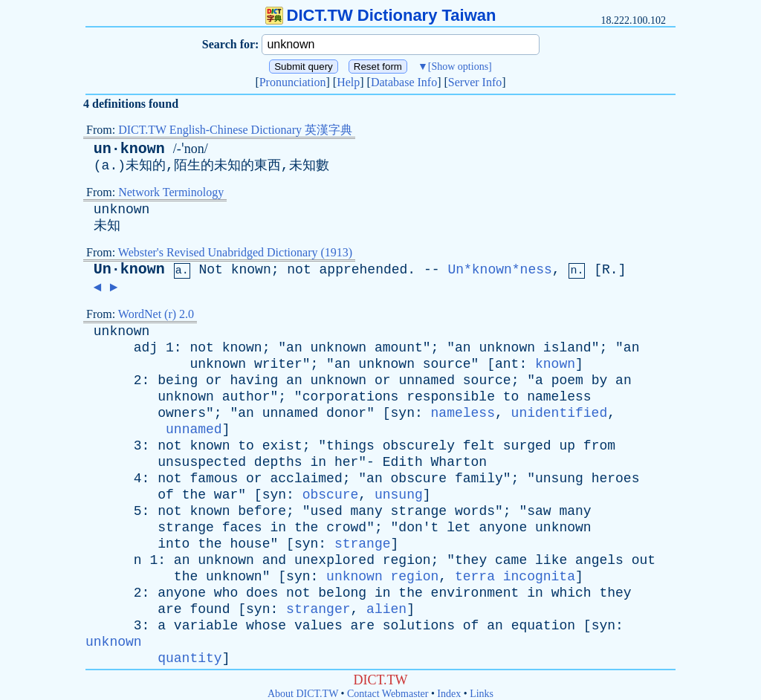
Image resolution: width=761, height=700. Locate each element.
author (246, 397)
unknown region (382, 577)
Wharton (459, 462)
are (169, 609)
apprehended (364, 270)
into (174, 544)
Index (449, 694)
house (250, 544)
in (318, 462)
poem (567, 380)
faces (242, 528)
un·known (129, 149)
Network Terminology (171, 192)
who (226, 593)
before (262, 511)
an (294, 348)
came (511, 560)
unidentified (560, 413)
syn (403, 413)
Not (210, 270)
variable (206, 626)
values (318, 626)
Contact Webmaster (388, 694)
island (567, 348)
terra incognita (515, 577)
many (367, 511)
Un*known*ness (499, 270)
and (274, 560)
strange (419, 511)
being (178, 380)
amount (399, 348)
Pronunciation (293, 82)
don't (418, 528)
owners (182, 413)
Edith (403, 462)
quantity (190, 658)
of (166, 495)
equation (543, 626)
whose (266, 626)
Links (482, 694)
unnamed (427, 380)
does (262, 593)
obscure (419, 479)
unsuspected (202, 462)
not (299, 270)
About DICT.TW (303, 694)
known (251, 270)
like (551, 560)
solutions (419, 626)
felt (479, 446)
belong (342, 593)
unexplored (334, 560)
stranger (318, 609)
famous (214, 479)
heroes (616, 479)
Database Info (404, 82)
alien (386, 609)
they (471, 560)
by (600, 380)
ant (507, 364)
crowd (346, 528)
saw (539, 511)
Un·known (129, 269)
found (210, 609)
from (599, 446)
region (407, 560)
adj (146, 348)
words (475, 511)
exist (282, 446)
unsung (559, 479)
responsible (451, 397)
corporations (351, 397)
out (644, 560)
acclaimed (306, 479)
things (350, 446)
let (459, 528)
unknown (122, 210)
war (226, 495)
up (567, 446)
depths (278, 462)
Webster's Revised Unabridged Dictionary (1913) (235, 252)
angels (599, 560)
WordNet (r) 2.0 (156, 314)
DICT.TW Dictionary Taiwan (381, 15)
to (511, 397)
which (571, 593)
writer (278, 364)
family (479, 479)
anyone (503, 528)
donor (346, 413)
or (214, 380)
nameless (559, 397)
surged (527, 446)
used (326, 511)
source (447, 364)
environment (475, 593)
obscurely (419, 446)
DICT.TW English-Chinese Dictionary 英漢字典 (235, 130)
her (346, 462)
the (194, 495)
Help (348, 82)
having (254, 380)
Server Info (475, 82)
